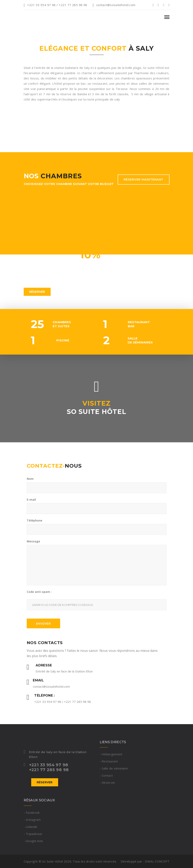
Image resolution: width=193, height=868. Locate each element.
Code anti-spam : (39, 592)
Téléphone (35, 520)
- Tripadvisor (33, 834)
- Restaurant (109, 761)
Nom (30, 479)
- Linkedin (31, 827)
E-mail (31, 500)
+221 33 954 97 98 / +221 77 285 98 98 (55, 5)
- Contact (106, 775)
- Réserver (108, 782)
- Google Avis (33, 841)
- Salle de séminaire (114, 768)
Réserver (37, 292)
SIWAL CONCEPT (157, 861)
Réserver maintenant (144, 179)
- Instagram (32, 820)
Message (33, 541)
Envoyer (43, 624)
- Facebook (32, 812)
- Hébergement (111, 754)
